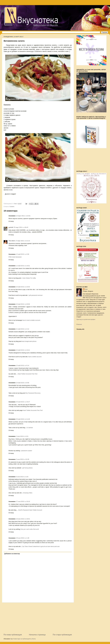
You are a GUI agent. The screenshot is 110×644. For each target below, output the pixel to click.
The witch (12, 241)
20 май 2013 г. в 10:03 (23, 287)
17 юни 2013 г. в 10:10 (23, 502)
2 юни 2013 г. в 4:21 (22, 436)
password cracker (27, 451)
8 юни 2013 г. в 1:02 (22, 477)
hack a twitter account (35, 357)
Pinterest (79, 324)
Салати (12, 206)
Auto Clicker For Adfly (29, 278)
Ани (86, 289)
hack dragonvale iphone (29, 341)
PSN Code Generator (15, 257)
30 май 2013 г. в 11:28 (23, 419)
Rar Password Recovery (33, 393)
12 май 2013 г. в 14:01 (23, 266)
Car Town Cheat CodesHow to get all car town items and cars (41, 546)
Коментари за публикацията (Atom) (24, 639)
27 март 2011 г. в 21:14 (23, 241)
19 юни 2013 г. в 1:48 (23, 538)
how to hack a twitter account (31, 320)
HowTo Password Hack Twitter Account (30, 510)
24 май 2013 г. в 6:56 (23, 383)
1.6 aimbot (30, 428)
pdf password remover (36, 295)
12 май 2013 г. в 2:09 (23, 254)
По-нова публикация (13, 635)
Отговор (11, 221)
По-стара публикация (62, 635)
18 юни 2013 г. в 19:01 (23, 519)
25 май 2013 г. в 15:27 (23, 402)
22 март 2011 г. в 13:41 (23, 216)
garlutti (11, 227)
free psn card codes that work (30, 529)
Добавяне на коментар (12, 554)
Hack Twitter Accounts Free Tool (27, 374)
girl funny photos (28, 468)
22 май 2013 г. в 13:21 (23, 350)
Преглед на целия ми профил (86, 319)
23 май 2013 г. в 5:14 (23, 365)
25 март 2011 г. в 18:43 (21, 227)
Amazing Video (28, 493)
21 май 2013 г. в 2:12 (23, 329)
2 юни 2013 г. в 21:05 (23, 459)
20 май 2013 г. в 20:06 (23, 304)
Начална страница (37, 635)
